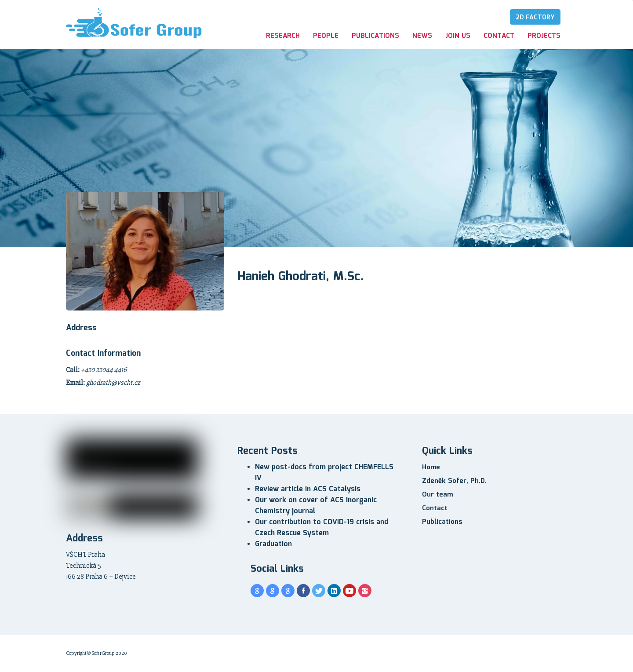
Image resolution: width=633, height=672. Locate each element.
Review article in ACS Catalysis (308, 489)
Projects (544, 36)
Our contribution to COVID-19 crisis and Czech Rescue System (322, 528)
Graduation (273, 544)
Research (283, 36)
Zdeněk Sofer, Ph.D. (454, 481)
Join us (458, 36)
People (326, 36)
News (422, 36)
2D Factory (535, 18)
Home (431, 467)
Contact (499, 36)
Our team (437, 495)
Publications (375, 36)
